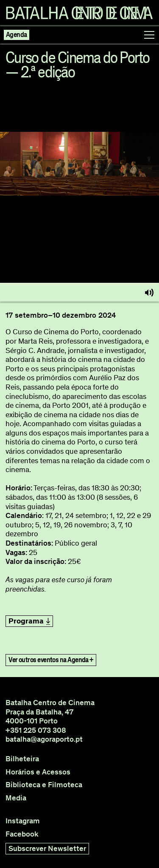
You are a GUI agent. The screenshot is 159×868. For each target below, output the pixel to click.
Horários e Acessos (38, 772)
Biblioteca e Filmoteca (44, 785)
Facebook (22, 834)
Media (16, 798)
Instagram (23, 821)
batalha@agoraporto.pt (44, 739)
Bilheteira (22, 759)
